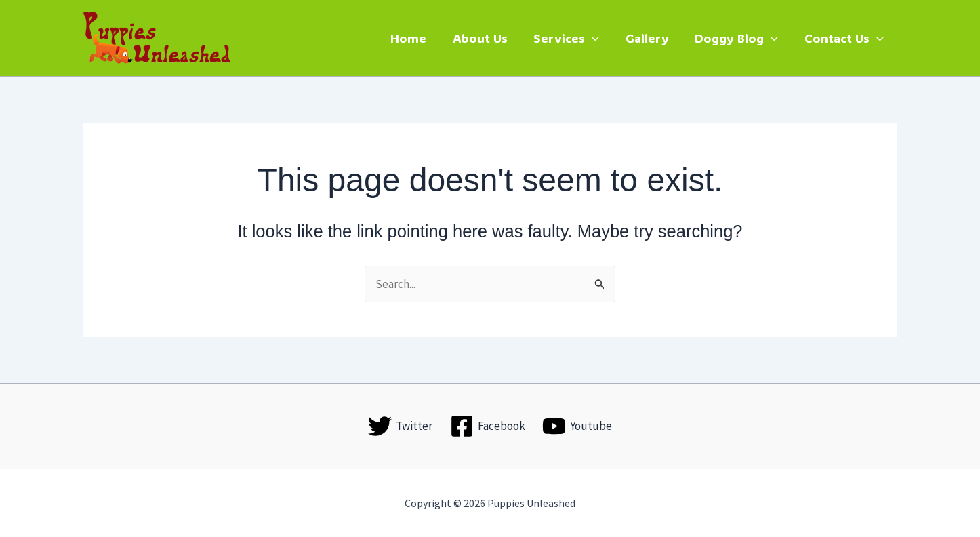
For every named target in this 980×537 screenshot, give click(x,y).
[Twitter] (400, 426)
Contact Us (845, 38)
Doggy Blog (739, 38)
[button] (599, 38)
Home (418, 38)
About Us (488, 38)
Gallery (651, 38)
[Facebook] (488, 426)
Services (573, 38)
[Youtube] (577, 426)
